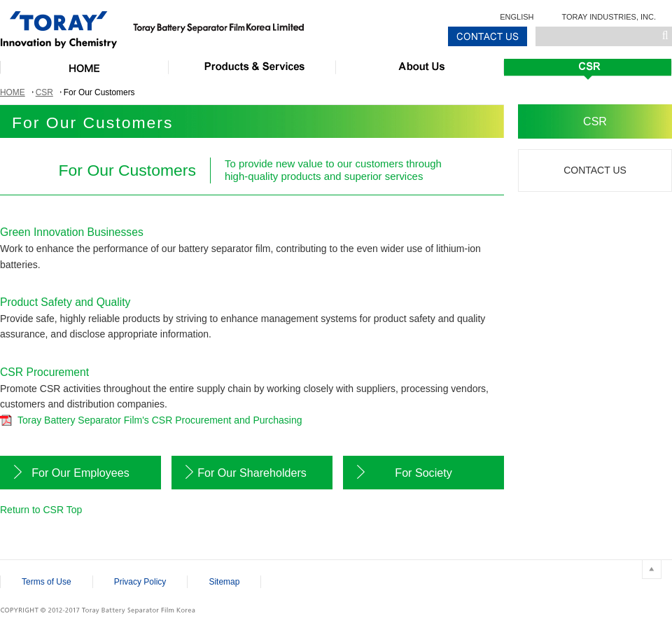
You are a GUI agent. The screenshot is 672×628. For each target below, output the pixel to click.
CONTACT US (595, 170)
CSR (44, 92)
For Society (423, 473)
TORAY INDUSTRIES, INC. (609, 17)
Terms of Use (47, 582)
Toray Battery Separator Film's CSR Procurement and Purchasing (160, 420)
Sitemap (224, 582)
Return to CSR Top (41, 510)
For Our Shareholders (252, 473)
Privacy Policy (140, 582)
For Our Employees (80, 473)
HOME (13, 92)
